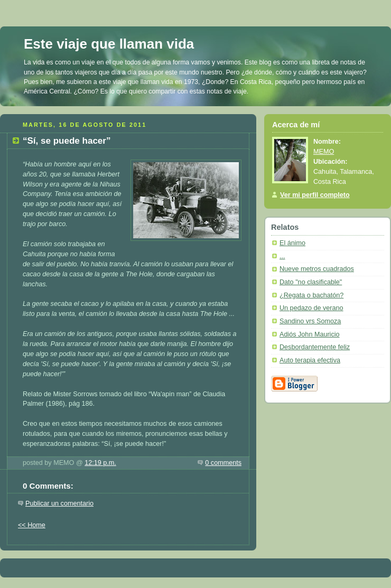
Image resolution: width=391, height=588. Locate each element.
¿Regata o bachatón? (311, 295)
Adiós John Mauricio (310, 334)
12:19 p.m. (100, 463)
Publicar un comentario (59, 503)
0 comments (223, 463)
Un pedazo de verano (311, 308)
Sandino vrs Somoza (310, 321)
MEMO (324, 152)
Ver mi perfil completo (315, 195)
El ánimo (292, 243)
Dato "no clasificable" (311, 282)
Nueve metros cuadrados (317, 269)
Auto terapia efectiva (310, 360)
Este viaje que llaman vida (109, 44)
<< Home (32, 525)
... (282, 256)
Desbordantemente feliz (315, 347)
